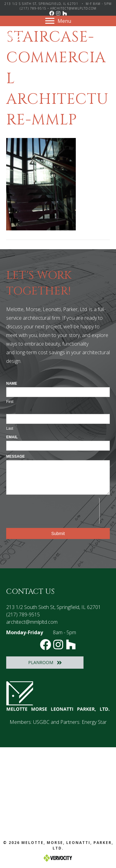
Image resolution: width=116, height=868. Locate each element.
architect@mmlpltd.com (73, 8)
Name (12, 383)
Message (15, 456)
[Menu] (58, 21)
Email (12, 437)
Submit (58, 533)
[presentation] (53, 510)
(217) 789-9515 (33, 8)
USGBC (41, 722)
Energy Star (94, 722)
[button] (52, 13)
